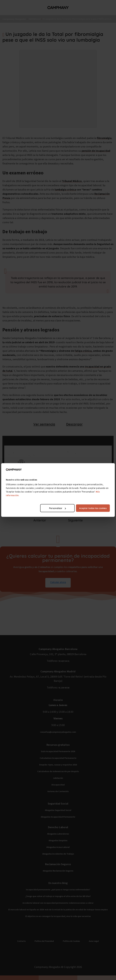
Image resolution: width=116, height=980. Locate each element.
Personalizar (57, 508)
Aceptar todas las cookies (93, 508)
